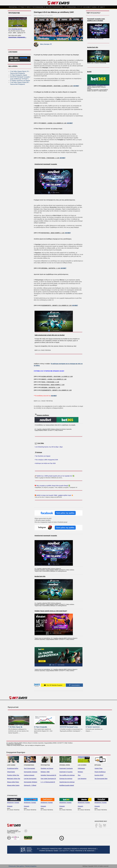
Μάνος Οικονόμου (45, 44)
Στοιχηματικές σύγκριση (31, 772)
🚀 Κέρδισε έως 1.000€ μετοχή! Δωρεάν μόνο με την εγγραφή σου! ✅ (54, 476)
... (20, 733)
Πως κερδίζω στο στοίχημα (67, 775)
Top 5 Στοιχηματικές (30, 768)
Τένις (79, 775)
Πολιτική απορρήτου (31, 866)
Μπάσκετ (80, 772)
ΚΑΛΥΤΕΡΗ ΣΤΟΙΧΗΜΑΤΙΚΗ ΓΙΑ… (55, 7)
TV (80, 7)
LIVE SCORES (86, 7)
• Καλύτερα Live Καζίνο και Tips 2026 (45, 463)
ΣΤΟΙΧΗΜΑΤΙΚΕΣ (72, 7)
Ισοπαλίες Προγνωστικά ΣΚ (48, 775)
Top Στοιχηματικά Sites (101, 779)
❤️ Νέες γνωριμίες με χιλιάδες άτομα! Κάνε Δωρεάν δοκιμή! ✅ (52, 486)
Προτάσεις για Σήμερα (47, 768)
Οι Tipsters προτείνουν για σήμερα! (20, 81)
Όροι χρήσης (20, 866)
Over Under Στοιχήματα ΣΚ (48, 779)
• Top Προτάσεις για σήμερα (42, 456)
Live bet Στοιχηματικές (30, 779)
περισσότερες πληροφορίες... (17, 37)
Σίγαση (16, 58)
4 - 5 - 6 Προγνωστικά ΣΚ (48, 782)
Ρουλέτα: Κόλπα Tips (13, 775)
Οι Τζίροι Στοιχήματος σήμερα (19, 75)
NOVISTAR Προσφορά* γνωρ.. (69, 727)
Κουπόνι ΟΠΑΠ (99, 775)
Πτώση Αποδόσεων (100, 772)
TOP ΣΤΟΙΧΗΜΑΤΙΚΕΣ (38, 7)
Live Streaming (82, 779)
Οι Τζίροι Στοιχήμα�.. (41, 727)
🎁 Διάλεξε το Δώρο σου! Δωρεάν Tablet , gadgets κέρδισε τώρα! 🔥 (54, 495)
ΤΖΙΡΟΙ (28, 7)
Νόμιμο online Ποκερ (13, 782)
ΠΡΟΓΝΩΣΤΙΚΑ (13, 7)
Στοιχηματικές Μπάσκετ (31, 782)
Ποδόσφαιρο (81, 768)
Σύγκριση (10, 806)
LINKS (101, 7)
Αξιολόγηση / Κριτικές (13, 803)
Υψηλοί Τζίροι (98, 768)
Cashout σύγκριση (29, 775)
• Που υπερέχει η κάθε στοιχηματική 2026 (46, 460)
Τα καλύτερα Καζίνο (13, 768)
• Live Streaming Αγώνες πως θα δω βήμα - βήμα (49, 447)
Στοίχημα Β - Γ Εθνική (30, 785)
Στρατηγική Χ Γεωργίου (66, 772)
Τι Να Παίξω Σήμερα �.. (16, 727)
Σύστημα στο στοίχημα (66, 779)
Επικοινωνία (12, 866)
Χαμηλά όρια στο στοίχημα (67, 782)
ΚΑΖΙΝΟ (95, 7)
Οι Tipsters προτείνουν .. (93, 727)
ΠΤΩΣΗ (22, 7)
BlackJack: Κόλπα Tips (14, 779)
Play (11, 58)
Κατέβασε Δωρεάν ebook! (67, 785)
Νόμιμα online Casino (13, 785)
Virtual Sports (11, 772)
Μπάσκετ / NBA (45, 772)
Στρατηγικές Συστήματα (66, 768)
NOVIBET (76, 86)
